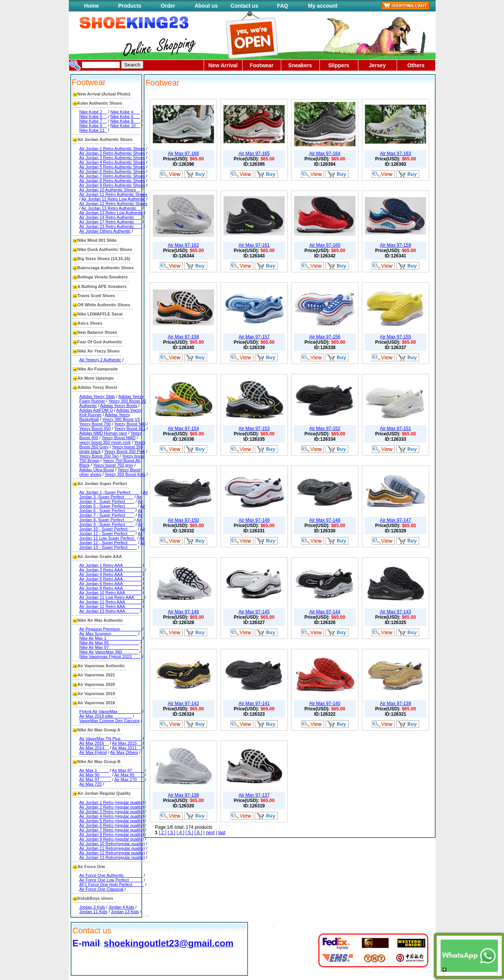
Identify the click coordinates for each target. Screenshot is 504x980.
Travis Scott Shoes (96, 296)
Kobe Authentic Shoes (100, 103)
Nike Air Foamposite (98, 369)
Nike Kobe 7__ (93, 121)
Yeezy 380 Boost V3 (121, 419)
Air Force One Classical (102, 889)
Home (92, 6)
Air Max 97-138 (183, 795)
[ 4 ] (180, 833)
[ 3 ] (172, 833)
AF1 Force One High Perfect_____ (112, 885)
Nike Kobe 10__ (125, 126)
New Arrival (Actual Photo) (104, 94)
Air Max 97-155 (395, 337)
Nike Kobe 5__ (93, 116)
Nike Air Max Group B (99, 762)
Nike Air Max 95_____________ (109, 643)
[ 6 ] (198, 833)
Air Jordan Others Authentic (105, 231)
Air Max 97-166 (183, 154)
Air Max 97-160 (325, 245)
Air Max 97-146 (183, 612)
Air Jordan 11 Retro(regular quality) (112, 848)
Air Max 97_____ (95, 779)
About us (206, 6)
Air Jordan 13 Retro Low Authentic (111, 213)
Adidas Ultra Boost (97, 470)
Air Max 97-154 (183, 429)
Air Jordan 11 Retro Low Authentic (113, 199)
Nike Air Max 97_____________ (109, 647)
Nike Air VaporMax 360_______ (109, 652)
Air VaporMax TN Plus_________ (111, 739)
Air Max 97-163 (395, 154)
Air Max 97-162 (183, 245)
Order (168, 6)
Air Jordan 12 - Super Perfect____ (112, 540)
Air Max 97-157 (254, 337)
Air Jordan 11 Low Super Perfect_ (111, 536)
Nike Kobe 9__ (93, 126)
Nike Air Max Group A (99, 730)
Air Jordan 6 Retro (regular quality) (112, 825)
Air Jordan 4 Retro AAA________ (111, 574)
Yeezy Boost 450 (95, 429)
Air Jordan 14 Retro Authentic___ (110, 217)
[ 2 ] (163, 833)
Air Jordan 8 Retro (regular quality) (112, 834)
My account (323, 6)
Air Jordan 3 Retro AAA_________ (112, 570)
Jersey (377, 65)
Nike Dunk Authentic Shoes (105, 249)
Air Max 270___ (129, 779)
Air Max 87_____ (128, 770)
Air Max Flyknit (93, 752)
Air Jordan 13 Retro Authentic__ (111, 208)
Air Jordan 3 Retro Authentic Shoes (112, 158)
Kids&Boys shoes (96, 898)
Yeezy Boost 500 (130, 424)
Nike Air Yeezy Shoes (99, 351)
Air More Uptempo (96, 378)
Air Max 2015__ (127, 743)
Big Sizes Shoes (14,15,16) (104, 259)
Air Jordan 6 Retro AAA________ (111, 584)
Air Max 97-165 (254, 154)
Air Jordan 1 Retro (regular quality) (112, 802)
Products (130, 6)
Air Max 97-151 (395, 429)
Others (416, 65)
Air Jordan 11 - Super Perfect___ (112, 531)
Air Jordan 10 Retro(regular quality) (112, 844)
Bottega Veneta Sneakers (103, 277)
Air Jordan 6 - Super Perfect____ (112, 508)
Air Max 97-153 (254, 429)
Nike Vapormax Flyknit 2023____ (110, 657)
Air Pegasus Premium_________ (110, 629)
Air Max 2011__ (127, 748)
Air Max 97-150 (183, 520)
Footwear (261, 65)
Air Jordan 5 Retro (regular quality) (112, 821)
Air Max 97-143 (395, 612)
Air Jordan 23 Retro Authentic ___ (111, 226)
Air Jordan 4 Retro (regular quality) (112, 816)
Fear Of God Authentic (100, 342)
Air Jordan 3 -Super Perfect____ (114, 495)
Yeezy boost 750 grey (113, 465)
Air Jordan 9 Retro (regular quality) (112, 839)
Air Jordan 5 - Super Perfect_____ (111, 504)
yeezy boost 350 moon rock (105, 442)
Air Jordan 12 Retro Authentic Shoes (113, 204)
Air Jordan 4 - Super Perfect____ (111, 499)
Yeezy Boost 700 (95, 424)
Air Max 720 (91, 784)
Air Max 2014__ (94, 748)
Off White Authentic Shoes (104, 305)
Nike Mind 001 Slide (97, 240)
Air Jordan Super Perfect (102, 484)
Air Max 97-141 (254, 703)
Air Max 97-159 (395, 245)
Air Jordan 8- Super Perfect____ (111, 517)
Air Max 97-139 (395, 703)
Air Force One (92, 867)
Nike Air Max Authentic (100, 620)
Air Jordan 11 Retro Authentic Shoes (113, 194)
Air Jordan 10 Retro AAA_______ (111, 593)
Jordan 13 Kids (125, 912)
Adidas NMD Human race (103, 433)
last (222, 833)
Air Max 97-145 (254, 612)
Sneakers (300, 65)
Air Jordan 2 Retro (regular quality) (112, 807)
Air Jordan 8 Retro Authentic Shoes (112, 181)
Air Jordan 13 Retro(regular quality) (112, 857)
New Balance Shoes (97, 332)
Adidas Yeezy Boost (97, 387)
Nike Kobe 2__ (93, 112)
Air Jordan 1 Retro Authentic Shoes (112, 149)
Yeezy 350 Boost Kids (125, 474)
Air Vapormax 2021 (96, 675)
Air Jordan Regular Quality (104, 793)
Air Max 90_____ (95, 775)
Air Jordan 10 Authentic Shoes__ (110, 190)
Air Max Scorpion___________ (108, 634)
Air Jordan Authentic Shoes (105, 139)
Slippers (339, 65)
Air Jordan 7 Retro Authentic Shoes (112, 176)
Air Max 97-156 (325, 337)
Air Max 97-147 (395, 520)
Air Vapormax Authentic (101, 666)
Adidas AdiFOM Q (96, 410)
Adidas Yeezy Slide (97, 396)
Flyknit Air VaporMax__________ (110, 712)
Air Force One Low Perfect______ (111, 880)
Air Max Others (124, 752)
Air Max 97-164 (325, 154)
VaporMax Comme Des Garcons (110, 721)
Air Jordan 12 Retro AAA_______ (111, 606)
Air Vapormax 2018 (96, 703)
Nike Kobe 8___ (125, 121)
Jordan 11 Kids (93, 912)
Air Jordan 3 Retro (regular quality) (112, 812)
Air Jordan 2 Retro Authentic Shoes (112, 153)
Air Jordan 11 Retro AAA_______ (111, 602)
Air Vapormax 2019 (96, 694)
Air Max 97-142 (183, 703)
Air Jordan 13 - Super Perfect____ (112, 545)
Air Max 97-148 (325, 520)
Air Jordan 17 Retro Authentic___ (110, 222)
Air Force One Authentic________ (111, 875)
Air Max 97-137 (254, 795)
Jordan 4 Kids (121, 907)
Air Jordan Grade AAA (100, 556)
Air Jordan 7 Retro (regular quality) (112, 830)
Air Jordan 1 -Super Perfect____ (110, 492)
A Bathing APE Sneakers (102, 286)
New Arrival (223, 65)
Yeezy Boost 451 (130, 429)
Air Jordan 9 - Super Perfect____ (111, 522)
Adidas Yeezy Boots (119, 406)
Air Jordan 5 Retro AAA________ (111, 579)
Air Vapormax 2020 (96, 684)
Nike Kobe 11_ (93, 130)
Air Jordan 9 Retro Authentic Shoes (112, 185)
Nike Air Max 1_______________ (111, 638)
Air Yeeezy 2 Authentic (100, 360)
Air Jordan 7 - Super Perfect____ (111, 513)
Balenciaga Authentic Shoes (106, 268)
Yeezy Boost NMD (119, 438)
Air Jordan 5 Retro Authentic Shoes (112, 167)
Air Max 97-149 (254, 520)
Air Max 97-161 (254, 245)
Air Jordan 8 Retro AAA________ (111, 588)
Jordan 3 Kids (92, 907)
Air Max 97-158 (183, 337)
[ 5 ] (190, 833)
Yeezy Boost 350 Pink (125, 451)
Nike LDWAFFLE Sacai (100, 314)
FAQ (283, 6)
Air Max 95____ (129, 775)
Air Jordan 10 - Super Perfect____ (111, 527)
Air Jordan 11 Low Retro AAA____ (112, 597)
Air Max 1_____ (94, 770)
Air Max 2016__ (94, 743)
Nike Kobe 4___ (125, 112)
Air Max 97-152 (325, 429)
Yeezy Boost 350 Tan (99, 456)
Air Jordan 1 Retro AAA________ (111, 565)
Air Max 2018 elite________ (106, 716)
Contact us (244, 6)
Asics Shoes (90, 323)
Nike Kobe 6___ (125, 116)
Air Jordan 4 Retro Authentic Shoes (112, 162)
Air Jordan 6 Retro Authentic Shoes (112, 171)
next (210, 833)
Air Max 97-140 (325, 703)
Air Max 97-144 (325, 612)
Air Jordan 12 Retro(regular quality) (112, 853)
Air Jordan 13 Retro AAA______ (109, 611)
